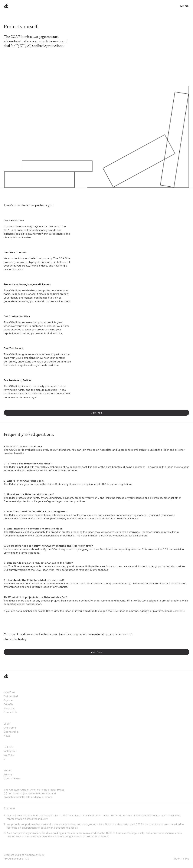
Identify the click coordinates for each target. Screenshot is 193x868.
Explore (8, 700)
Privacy (8, 774)
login (177, 467)
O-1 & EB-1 (10, 728)
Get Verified (11, 696)
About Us (9, 708)
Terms (7, 770)
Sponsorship (11, 732)
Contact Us (10, 712)
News (7, 736)
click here (179, 611)
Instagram (10, 751)
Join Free (9, 692)
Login (7, 724)
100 (27, 859)
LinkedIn (9, 747)
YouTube (9, 755)
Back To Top (182, 859)
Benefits (9, 704)
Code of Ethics (12, 778)
